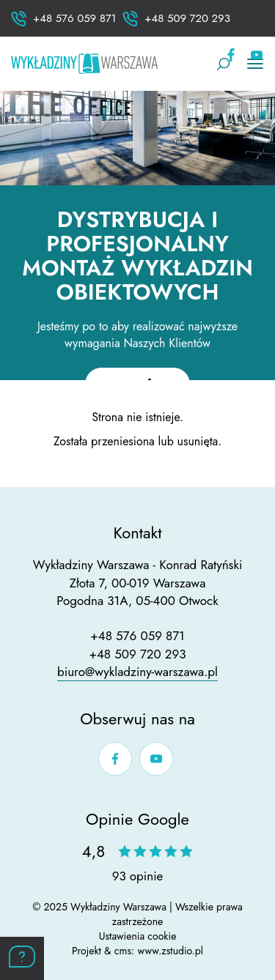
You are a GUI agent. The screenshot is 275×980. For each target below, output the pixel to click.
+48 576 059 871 (137, 636)
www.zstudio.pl (170, 951)
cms (123, 951)
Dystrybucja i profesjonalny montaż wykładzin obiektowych (137, 256)
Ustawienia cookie (138, 936)
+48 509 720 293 (137, 654)
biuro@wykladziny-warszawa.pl (137, 672)
